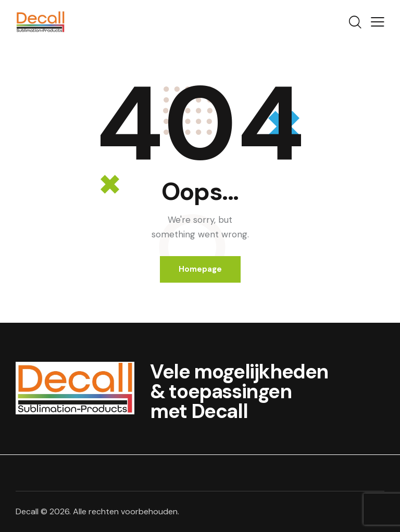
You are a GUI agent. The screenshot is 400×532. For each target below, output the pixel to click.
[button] (378, 22)
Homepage (200, 269)
